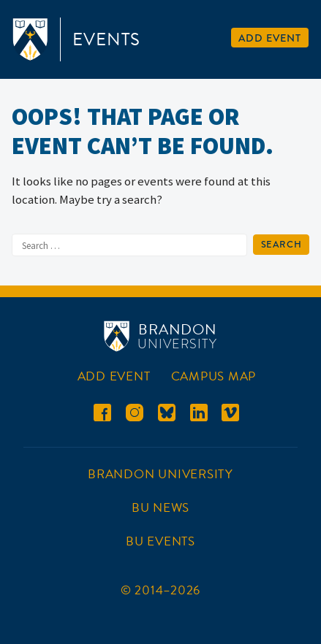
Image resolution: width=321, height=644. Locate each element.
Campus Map (214, 376)
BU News (160, 508)
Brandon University (160, 474)
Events (106, 39)
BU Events (160, 541)
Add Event (269, 38)
